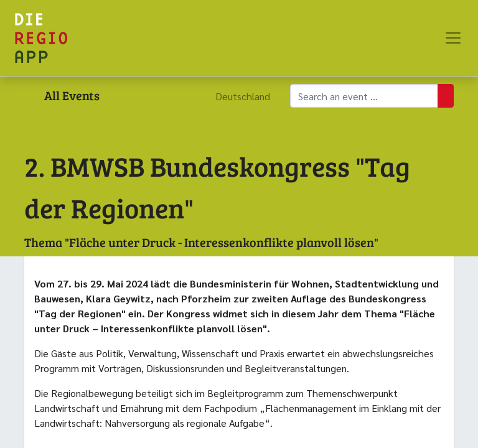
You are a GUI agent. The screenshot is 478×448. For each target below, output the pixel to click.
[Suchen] (446, 96)
